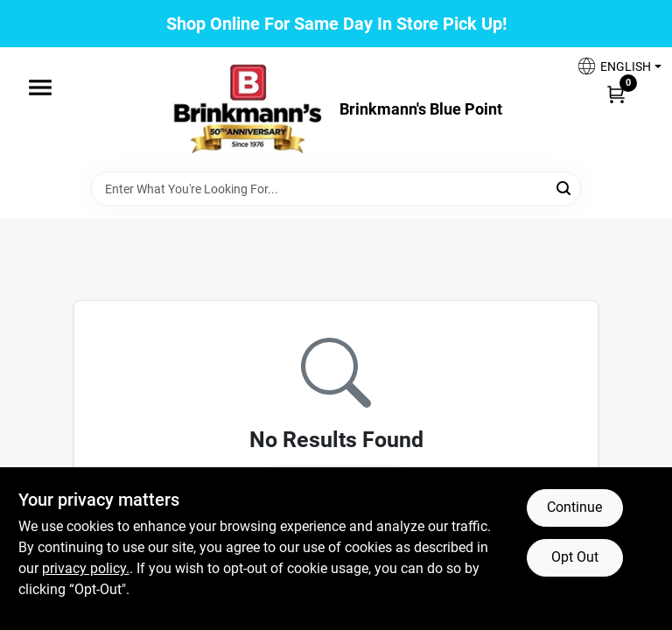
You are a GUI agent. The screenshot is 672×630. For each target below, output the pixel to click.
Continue (574, 507)
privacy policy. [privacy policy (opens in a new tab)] (86, 568)
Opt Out (575, 557)
